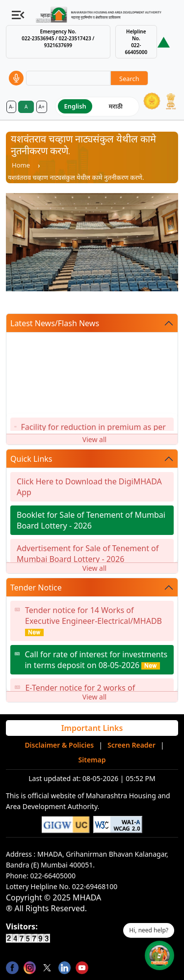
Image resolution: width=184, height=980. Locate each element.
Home (21, 165)
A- (11, 107)
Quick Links (31, 459)
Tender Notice (36, 588)
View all (94, 439)
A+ (42, 107)
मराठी (116, 106)
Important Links (92, 728)
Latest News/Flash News (55, 323)
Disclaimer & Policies (59, 745)
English (75, 106)
